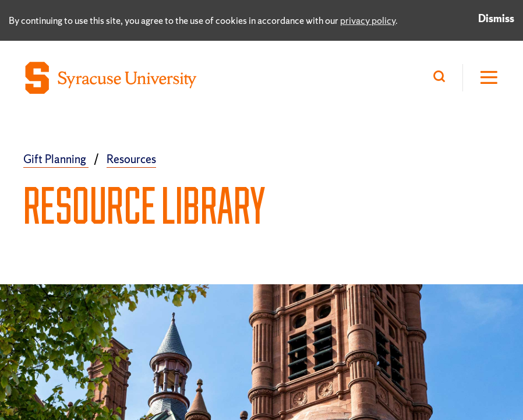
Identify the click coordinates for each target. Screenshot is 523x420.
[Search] (442, 78)
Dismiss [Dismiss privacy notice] (496, 18)
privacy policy (368, 20)
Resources (131, 159)
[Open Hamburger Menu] (481, 78)
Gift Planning (56, 159)
